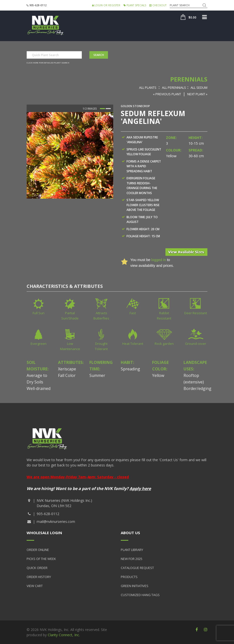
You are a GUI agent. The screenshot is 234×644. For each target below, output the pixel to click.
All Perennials (174, 88)
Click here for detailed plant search (48, 63)
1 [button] (102, 109)
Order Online (38, 550)
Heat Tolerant (133, 344)
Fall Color (67, 375)
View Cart (35, 586)
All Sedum (199, 88)
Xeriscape (67, 369)
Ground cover (196, 344)
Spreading (130, 369)
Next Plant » (197, 94)
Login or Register (106, 5)
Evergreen (39, 344)
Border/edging (197, 388)
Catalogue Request (137, 568)
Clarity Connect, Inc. (64, 635)
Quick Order (37, 568)
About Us (130, 533)
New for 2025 (132, 559)
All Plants (148, 88)
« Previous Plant (167, 94)
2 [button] (108, 109)
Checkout (158, 5)
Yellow (158, 375)
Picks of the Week (41, 559)
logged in (158, 260)
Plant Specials (135, 5)
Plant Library (132, 550)
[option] (70, 155)
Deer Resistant (196, 313)
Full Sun (39, 313)
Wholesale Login (44, 533)
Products (129, 577)
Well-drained (39, 388)
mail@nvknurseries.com (56, 521)
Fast (133, 313)
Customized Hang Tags (140, 595)
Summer (97, 375)
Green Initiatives (135, 586)
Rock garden (164, 344)
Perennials (189, 79)
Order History (39, 577)
